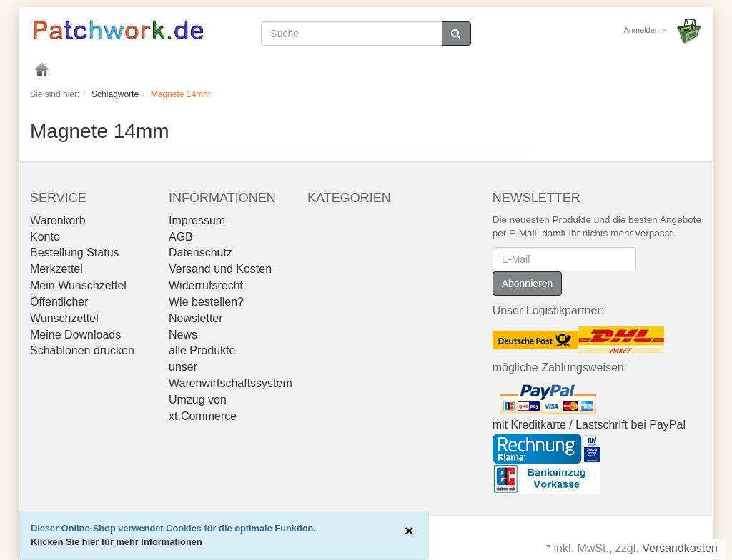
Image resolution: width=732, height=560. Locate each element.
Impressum (197, 220)
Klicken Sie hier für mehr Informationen (117, 542)
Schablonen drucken (82, 350)
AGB (181, 237)
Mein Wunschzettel (78, 285)
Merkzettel (56, 269)
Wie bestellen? (206, 302)
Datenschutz (201, 252)
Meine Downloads (75, 335)
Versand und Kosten (220, 269)
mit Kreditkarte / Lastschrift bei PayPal (589, 425)
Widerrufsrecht (206, 285)
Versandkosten (680, 548)
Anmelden (645, 30)
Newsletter (196, 318)
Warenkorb (58, 220)
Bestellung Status (75, 252)
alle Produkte (202, 350)
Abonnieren (528, 284)
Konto (45, 237)
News (183, 335)
